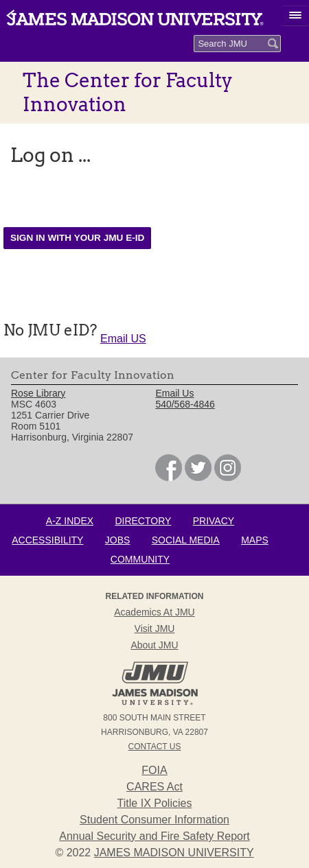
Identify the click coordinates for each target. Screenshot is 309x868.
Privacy (214, 521)
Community (140, 559)
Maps (255, 540)
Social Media (186, 540)
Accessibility (47, 540)
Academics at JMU (154, 612)
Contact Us (155, 747)
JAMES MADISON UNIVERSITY (174, 853)
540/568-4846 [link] (185, 404)
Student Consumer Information (154, 820)
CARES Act (154, 787)
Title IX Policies (155, 803)
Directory (143, 521)
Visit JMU (155, 629)
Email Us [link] (174, 393)
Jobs (118, 540)
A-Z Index (70, 521)
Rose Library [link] (38, 393)
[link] (169, 478)
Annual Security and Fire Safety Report (154, 836)
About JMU (154, 645)
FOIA (154, 770)
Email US (123, 339)
